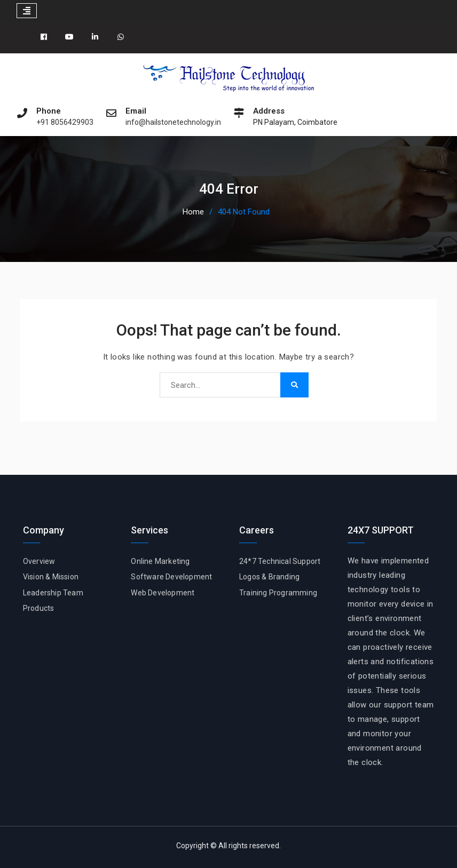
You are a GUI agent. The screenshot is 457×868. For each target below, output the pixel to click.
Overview (39, 561)
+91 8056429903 (65, 122)
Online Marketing (160, 561)
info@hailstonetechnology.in (173, 122)
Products (39, 608)
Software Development (171, 577)
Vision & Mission (51, 577)
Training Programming (278, 593)
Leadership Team (53, 593)
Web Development (163, 593)
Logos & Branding (269, 577)
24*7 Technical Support (280, 561)
